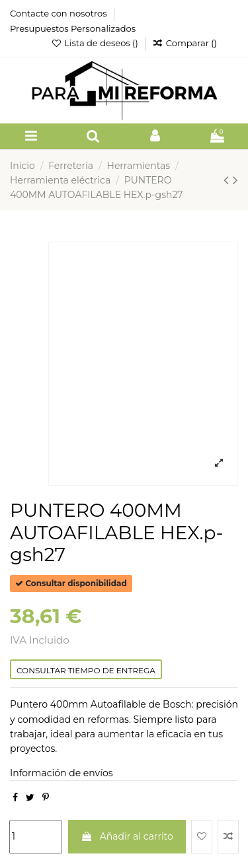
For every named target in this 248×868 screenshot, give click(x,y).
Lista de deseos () (96, 43)
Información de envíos (62, 773)
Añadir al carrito (127, 836)
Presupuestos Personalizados (73, 28)
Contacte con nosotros (60, 13)
